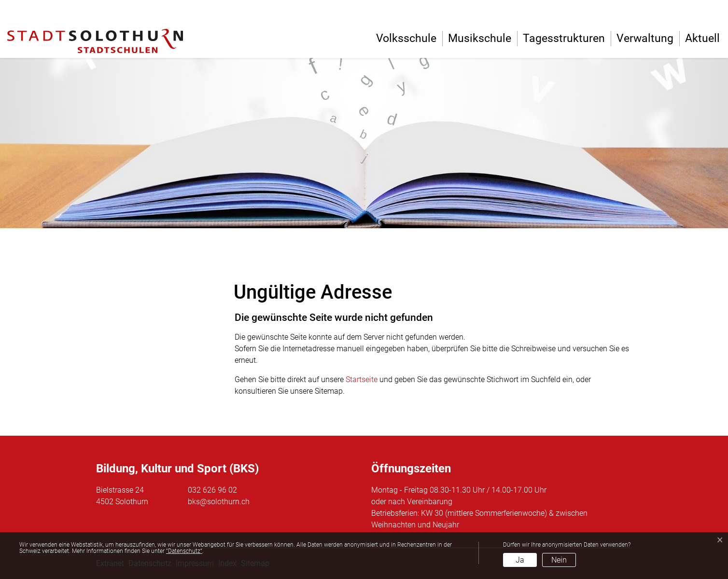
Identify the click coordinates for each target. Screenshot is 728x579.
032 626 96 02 (212, 490)
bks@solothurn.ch (219, 502)
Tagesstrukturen (564, 38)
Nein (559, 560)
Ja (520, 560)
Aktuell (702, 38)
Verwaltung (645, 38)
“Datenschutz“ (184, 551)
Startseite (362, 379)
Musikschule (480, 38)
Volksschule (406, 38)
